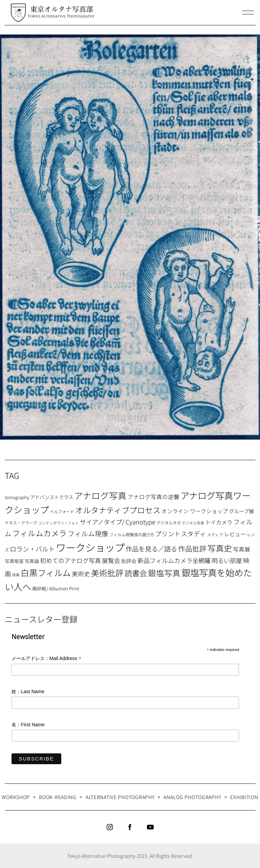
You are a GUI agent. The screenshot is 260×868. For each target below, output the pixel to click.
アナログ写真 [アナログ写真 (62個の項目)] (100, 495)
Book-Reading (58, 797)
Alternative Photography (120, 797)
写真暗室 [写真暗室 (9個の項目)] (14, 561)
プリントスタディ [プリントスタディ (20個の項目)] (181, 533)
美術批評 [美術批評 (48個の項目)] (107, 573)
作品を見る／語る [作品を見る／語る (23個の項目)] (151, 549)
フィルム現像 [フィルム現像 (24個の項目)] (88, 533)
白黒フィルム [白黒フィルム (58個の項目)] (46, 572)
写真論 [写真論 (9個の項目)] (32, 561)
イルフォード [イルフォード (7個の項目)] (62, 512)
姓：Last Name (28, 691)
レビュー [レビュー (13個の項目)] (235, 534)
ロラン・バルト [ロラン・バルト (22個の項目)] (32, 549)
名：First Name (28, 725)
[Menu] (248, 13)
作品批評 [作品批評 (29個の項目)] (192, 548)
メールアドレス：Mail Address (47, 659)
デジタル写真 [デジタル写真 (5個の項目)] (193, 523)
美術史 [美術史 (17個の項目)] (81, 574)
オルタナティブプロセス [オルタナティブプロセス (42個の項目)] (118, 510)
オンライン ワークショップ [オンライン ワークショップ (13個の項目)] (195, 511)
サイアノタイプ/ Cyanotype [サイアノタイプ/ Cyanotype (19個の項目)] (118, 522)
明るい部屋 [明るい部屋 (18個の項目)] (227, 560)
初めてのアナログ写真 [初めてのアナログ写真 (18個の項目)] (70, 560)
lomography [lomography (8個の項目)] (17, 497)
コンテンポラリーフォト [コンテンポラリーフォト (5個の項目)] (59, 523)
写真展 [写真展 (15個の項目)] (242, 549)
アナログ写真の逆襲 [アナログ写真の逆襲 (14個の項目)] (154, 497)
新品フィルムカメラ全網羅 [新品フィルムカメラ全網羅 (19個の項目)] (174, 560)
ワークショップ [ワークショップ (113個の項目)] (90, 547)
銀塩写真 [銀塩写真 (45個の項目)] (164, 573)
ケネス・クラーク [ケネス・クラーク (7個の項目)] (21, 523)
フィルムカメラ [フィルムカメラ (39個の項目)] (39, 533)
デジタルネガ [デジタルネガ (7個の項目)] (169, 523)
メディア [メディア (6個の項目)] (215, 534)
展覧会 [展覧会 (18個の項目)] (111, 560)
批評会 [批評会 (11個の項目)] (129, 561)
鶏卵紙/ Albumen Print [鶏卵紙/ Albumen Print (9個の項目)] (56, 588)
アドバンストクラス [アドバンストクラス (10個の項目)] (52, 497)
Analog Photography (192, 797)
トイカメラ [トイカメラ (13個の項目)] (219, 522)
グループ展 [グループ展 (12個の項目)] (241, 511)
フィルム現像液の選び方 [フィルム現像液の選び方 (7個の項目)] (132, 535)
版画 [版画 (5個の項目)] (16, 575)
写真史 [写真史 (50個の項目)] (220, 548)
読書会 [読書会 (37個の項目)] (136, 573)
